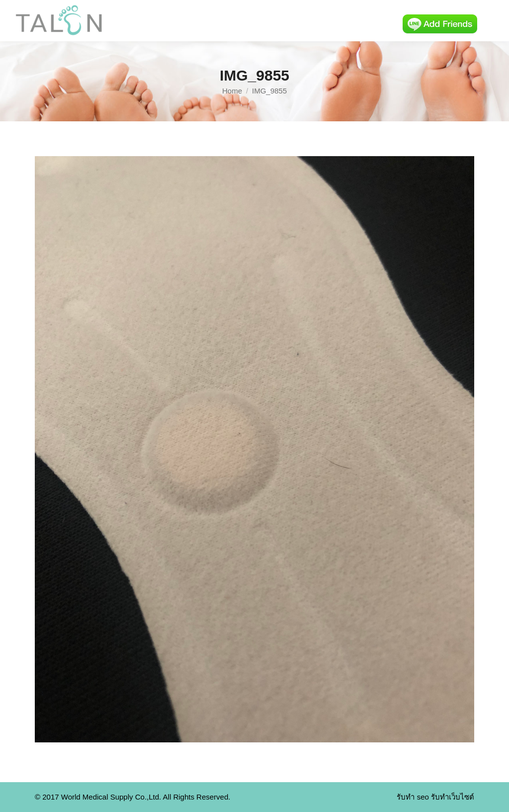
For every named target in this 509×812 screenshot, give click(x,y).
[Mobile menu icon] (493, 21)
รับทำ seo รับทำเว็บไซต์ (435, 797)
